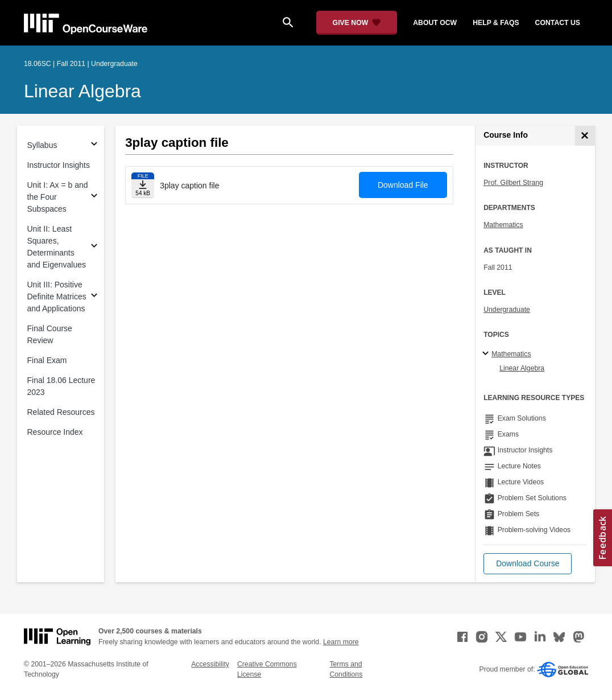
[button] (528, 564)
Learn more (341, 642)
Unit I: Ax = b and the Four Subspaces (58, 197)
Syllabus (42, 145)
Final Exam (47, 360)
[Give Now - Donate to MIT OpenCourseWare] (357, 23)
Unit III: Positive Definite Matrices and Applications (57, 297)
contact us (558, 23)
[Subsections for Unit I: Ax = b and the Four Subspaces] (94, 197)
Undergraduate (507, 310)
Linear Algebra (82, 91)
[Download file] (143, 185)
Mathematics (503, 225)
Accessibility (210, 664)
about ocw (435, 23)
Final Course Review (50, 334)
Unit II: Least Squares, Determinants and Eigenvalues (57, 247)
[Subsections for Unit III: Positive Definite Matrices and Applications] (94, 297)
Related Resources (61, 412)
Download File (403, 185)
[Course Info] (585, 136)
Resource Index (55, 432)
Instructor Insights (59, 165)
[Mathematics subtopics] (487, 354)
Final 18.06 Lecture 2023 (61, 386)
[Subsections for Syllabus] (94, 145)
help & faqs (496, 23)
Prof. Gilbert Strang (513, 183)
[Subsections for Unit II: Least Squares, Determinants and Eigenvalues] (94, 247)
